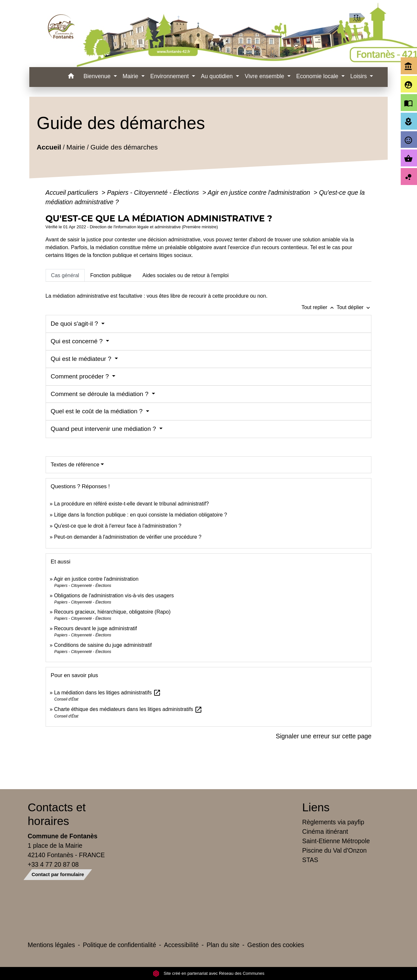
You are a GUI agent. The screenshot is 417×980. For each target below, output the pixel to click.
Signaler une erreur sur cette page (324, 736)
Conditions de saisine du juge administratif (103, 645)
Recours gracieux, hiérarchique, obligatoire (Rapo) (112, 612)
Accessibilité (181, 945)
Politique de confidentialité (119, 945)
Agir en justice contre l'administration (260, 192)
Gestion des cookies (276, 945)
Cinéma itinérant (325, 831)
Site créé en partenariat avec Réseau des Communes (209, 973)
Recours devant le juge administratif (95, 628)
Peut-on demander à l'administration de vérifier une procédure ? (128, 537)
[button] (71, 77)
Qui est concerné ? (78, 341)
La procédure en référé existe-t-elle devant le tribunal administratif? (131, 504)
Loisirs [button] (359, 76)
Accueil (49, 147)
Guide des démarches (124, 147)
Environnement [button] (170, 76)
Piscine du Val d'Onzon (335, 850)
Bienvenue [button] (98, 76)
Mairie (75, 147)
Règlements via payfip (333, 822)
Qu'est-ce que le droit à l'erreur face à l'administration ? (118, 526)
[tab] (65, 275)
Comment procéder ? (81, 376)
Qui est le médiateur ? (82, 359)
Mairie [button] (131, 76)
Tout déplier (354, 307)
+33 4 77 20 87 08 (53, 864)
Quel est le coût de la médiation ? (98, 411)
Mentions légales (51, 945)
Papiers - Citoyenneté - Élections (154, 192)
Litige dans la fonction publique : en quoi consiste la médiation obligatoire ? (141, 515)
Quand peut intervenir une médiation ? (104, 429)
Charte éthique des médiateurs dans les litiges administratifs (128, 709)
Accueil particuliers (73, 192)
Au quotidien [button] (217, 76)
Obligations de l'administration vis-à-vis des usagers (114, 596)
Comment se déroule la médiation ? (101, 394)
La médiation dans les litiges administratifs (108, 693)
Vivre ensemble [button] (265, 76)
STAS (310, 860)
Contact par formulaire (58, 874)
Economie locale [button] (318, 76)
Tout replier (319, 307)
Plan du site (223, 945)
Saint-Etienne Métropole (336, 841)
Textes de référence (75, 465)
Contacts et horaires (57, 814)
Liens (316, 807)
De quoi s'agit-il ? (75, 324)
